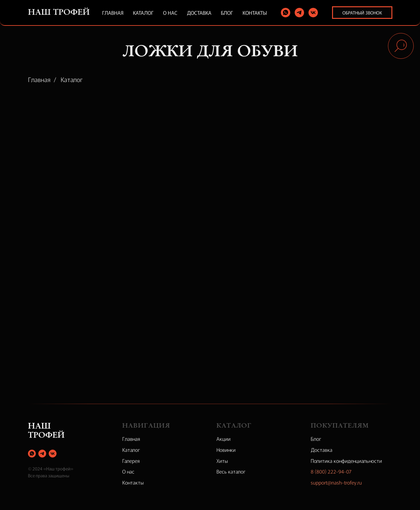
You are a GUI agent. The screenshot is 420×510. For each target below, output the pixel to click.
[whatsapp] (286, 13)
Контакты (255, 13)
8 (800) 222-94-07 (331, 471)
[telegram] (299, 13)
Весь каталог (231, 471)
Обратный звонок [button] (362, 13)
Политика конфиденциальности (346, 461)
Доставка (199, 13)
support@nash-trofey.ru (336, 482)
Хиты (222, 461)
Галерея (131, 461)
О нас (170, 13)
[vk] (313, 13)
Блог (227, 13)
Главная (113, 13)
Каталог (143, 13)
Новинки (226, 450)
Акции (224, 439)
